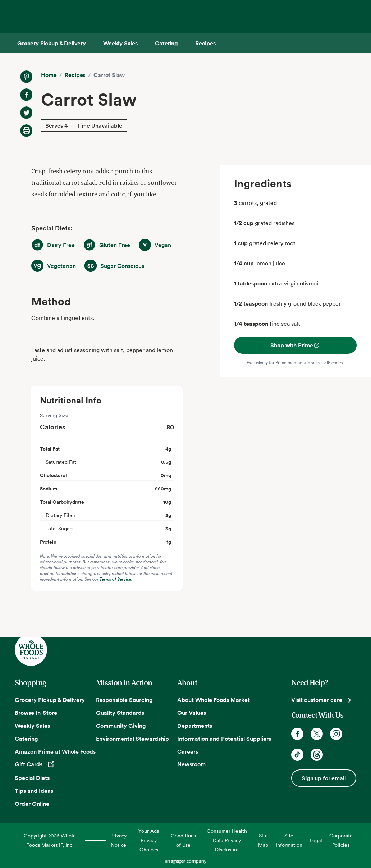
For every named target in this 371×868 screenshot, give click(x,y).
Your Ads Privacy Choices (149, 840)
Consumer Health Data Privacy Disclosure (227, 840)
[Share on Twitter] (26, 113)
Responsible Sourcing (124, 700)
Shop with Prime (295, 345)
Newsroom (191, 764)
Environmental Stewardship (132, 739)
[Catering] (166, 43)
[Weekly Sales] (120, 43)
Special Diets (32, 778)
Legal (316, 840)
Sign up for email (324, 778)
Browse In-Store (36, 713)
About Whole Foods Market (214, 700)
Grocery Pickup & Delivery (50, 700)
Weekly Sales (32, 726)
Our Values (192, 713)
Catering (26, 739)
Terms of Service (115, 579)
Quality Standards (120, 713)
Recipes (75, 75)
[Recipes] (205, 43)
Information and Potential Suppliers (224, 739)
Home (49, 75)
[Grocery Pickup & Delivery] (52, 43)
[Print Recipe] (26, 131)
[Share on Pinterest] (26, 77)
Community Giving (121, 726)
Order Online (32, 804)
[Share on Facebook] (26, 95)
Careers (188, 751)
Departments (195, 726)
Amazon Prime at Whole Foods (55, 751)
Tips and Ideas (34, 791)
